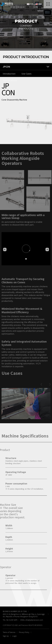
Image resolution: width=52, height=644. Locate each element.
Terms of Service (9, 632)
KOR (30, 4)
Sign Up (6, 636)
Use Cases (26, 74)
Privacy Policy (24, 632)
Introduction (9, 74)
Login (14, 636)
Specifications (10, 80)
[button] (5, 249)
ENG (39, 4)
